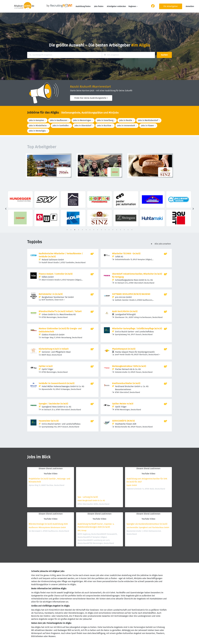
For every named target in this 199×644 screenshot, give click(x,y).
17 (128, 230)
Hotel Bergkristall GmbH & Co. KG (91, 501)
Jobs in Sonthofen (61, 126)
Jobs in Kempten (36, 120)
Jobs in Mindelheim (38, 126)
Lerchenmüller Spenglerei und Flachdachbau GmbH (148, 527)
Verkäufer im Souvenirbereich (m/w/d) (57, 383)
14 (117, 230)
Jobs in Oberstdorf (83, 126)
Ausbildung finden (83, 6)
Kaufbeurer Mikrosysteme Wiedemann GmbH (47, 527)
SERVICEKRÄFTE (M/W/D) (123, 421)
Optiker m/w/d (46, 366)
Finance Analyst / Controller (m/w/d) (56, 274)
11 (105, 230)
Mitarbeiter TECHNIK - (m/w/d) (126, 254)
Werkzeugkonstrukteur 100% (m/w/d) (129, 366)
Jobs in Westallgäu (37, 131)
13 (113, 230)
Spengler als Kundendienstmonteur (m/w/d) (147, 524)
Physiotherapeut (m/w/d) (124, 349)
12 (109, 230)
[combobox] (65, 55)
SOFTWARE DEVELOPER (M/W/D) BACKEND (131, 294)
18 (132, 230)
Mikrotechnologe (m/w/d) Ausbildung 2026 (48, 524)
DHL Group (82, 531)
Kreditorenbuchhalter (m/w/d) (126, 383)
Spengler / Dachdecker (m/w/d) (53, 404)
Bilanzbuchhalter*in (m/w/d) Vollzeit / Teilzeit (60, 311)
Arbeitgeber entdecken (116, 6)
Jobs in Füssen (147, 126)
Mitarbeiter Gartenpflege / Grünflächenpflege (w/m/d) (137, 329)
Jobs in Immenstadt (126, 126)
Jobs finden (99, 6)
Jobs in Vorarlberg (105, 120)
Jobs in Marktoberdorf (148, 120)
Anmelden (190, 6)
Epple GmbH (132, 485)
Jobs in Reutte (126, 120)
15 (120, 230)
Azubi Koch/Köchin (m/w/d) (125, 311)
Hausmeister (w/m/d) (49, 421)
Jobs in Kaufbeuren (59, 120)
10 (101, 230)
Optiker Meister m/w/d (123, 404)
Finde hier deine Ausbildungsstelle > (91, 98)
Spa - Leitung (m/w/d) (88, 497)
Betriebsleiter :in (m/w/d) (51, 294)
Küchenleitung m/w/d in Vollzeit (54, 349)
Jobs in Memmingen (82, 120)
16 (124, 230)
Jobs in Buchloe (104, 126)
